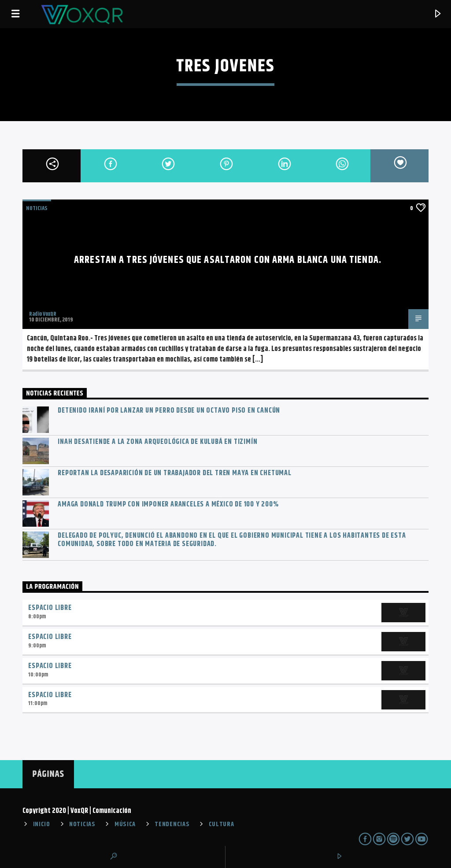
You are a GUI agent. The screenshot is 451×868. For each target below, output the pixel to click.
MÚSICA (125, 824)
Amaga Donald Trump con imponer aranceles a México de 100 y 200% (168, 504)
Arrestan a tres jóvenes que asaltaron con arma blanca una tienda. (228, 260)
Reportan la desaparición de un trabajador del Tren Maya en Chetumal (175, 473)
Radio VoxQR (43, 314)
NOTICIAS (37, 208)
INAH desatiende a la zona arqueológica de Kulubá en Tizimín (157, 442)
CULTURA (222, 824)
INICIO (42, 824)
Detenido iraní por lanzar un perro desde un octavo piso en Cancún (169, 411)
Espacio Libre (50, 608)
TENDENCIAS (172, 824)
